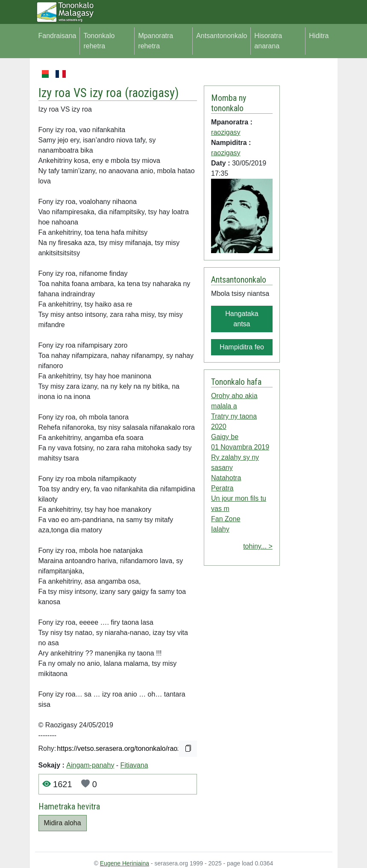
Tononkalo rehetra (99, 41)
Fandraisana (57, 36)
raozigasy (152, 93)
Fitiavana (134, 765)
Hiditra (319, 36)
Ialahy (220, 529)
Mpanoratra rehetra (156, 41)
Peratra (222, 488)
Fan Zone (226, 519)
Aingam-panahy (90, 765)
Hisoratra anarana (268, 41)
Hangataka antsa (242, 319)
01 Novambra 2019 (240, 447)
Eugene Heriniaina (125, 863)
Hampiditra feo (242, 347)
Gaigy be (225, 437)
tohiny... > (258, 546)
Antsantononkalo (222, 36)
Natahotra (226, 478)
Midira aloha (63, 823)
